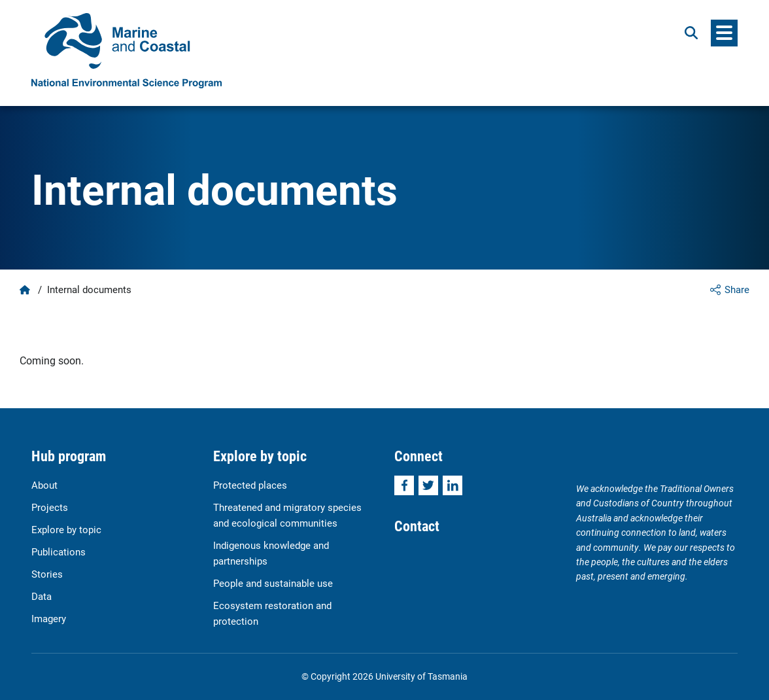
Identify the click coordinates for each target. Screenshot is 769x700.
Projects (50, 507)
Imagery (49, 618)
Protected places (250, 485)
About (44, 485)
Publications (59, 551)
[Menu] (724, 33)
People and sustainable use (273, 583)
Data (42, 596)
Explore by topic (66, 529)
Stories (47, 574)
